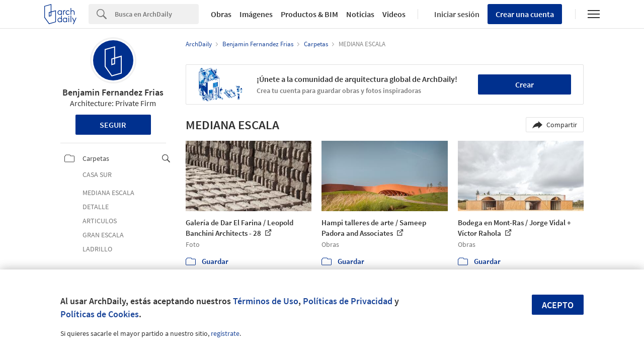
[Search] (157, 14)
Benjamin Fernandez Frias (113, 92)
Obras (221, 14)
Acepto (558, 305)
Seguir (113, 125)
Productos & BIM (309, 14)
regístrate (225, 333)
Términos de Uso (266, 301)
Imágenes (256, 14)
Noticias (360, 14)
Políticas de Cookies (100, 314)
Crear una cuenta (525, 14)
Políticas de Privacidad (348, 301)
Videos (394, 14)
